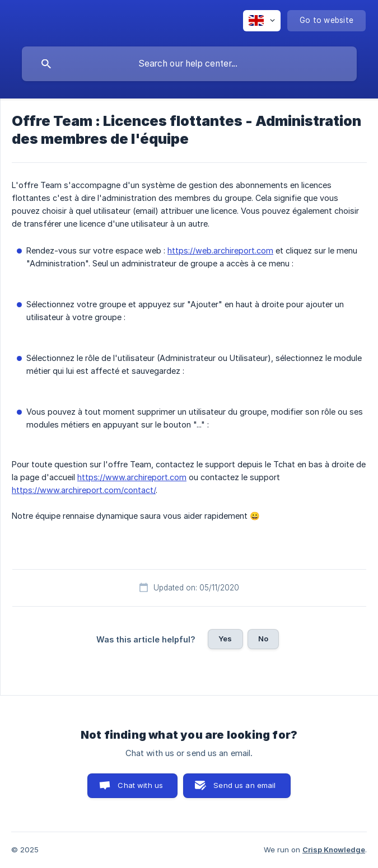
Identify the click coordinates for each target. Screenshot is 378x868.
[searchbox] (189, 64)
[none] (262, 21)
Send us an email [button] (244, 785)
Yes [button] (225, 639)
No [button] (263, 639)
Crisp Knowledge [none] (334, 850)
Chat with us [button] (140, 785)
